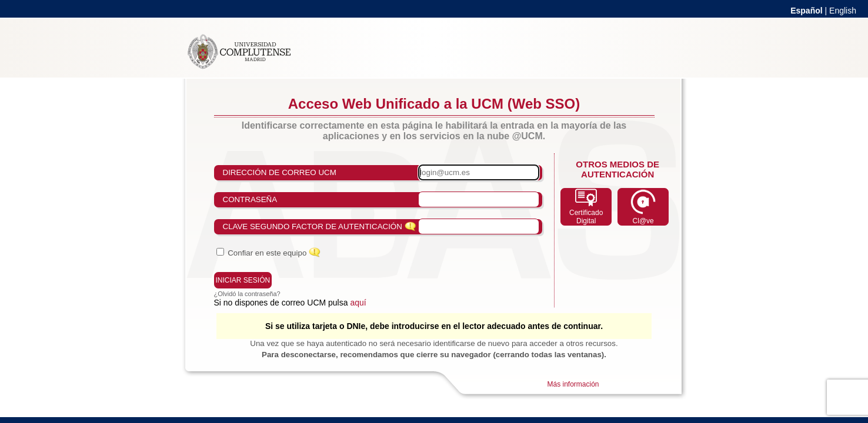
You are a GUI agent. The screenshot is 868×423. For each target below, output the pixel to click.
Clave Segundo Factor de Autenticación (313, 226)
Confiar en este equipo (267, 253)
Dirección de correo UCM (280, 172)
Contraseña (250, 199)
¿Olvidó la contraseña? (247, 294)
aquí (358, 303)
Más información (573, 384)
